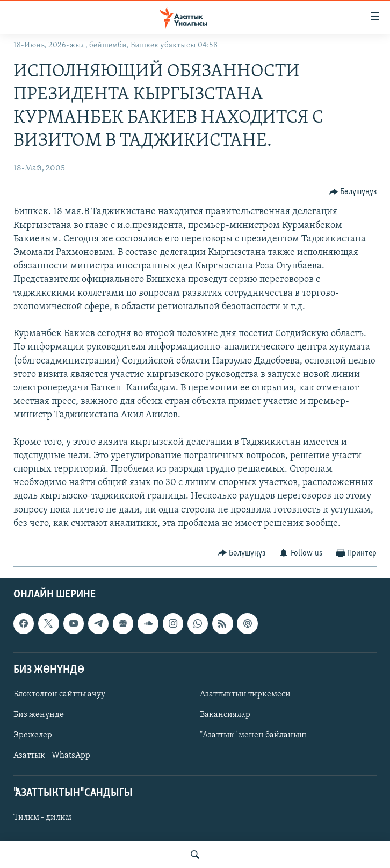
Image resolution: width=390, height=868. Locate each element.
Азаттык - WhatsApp (52, 756)
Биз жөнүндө (39, 715)
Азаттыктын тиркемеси (245, 694)
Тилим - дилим (42, 817)
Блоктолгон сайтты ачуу (59, 694)
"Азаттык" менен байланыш (253, 735)
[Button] (353, 192)
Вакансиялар (225, 715)
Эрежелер (33, 735)
